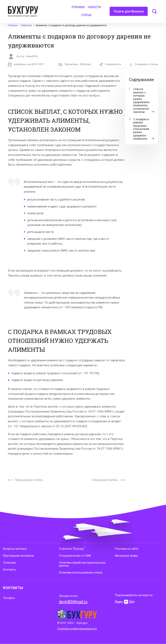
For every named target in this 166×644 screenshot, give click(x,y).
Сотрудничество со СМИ (75, 556)
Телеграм (9, 563)
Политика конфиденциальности (77, 629)
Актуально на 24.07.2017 (26, 65)
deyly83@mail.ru (73, 602)
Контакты (9, 570)
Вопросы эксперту (15, 549)
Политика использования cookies (81, 573)
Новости (94, 7)
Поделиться (110, 65)
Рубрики (78, 7)
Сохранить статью (144, 64)
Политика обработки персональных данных (82, 564)
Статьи (86, 15)
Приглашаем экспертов (18, 556)
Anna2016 (32, 56)
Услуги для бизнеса (129, 13)
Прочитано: (74, 65)
